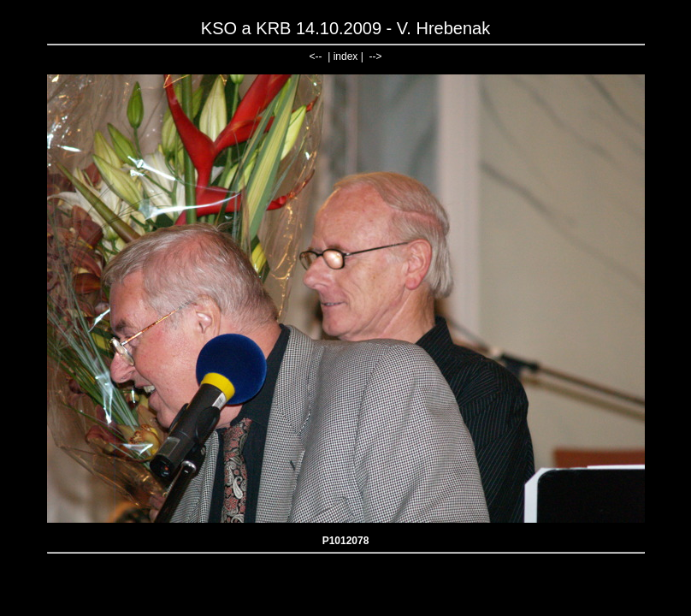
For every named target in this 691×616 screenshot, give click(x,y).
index (346, 56)
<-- (316, 56)
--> (375, 56)
